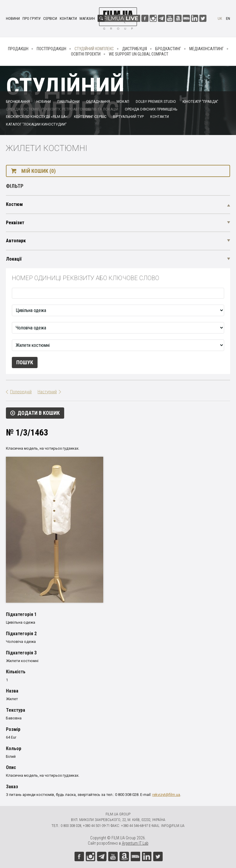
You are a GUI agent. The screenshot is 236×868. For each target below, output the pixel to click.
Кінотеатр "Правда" (200, 102)
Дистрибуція (135, 49)
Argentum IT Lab (135, 843)
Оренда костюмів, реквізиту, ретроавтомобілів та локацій (62, 109)
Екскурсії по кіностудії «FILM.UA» (37, 117)
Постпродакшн (51, 49)
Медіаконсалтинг (206, 49)
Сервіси (50, 18)
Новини (13, 18)
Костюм (14, 204)
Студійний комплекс (94, 49)
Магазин (87, 18)
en (228, 18)
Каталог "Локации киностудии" (36, 124)
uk (220, 18)
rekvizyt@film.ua (166, 795)
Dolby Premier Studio (156, 102)
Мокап (123, 102)
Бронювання (18, 102)
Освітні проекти (86, 54)
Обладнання (98, 102)
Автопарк (16, 241)
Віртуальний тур (128, 117)
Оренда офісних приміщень (151, 109)
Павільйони (68, 102)
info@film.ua (173, 826)
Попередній (21, 392)
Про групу (31, 18)
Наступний (47, 392)
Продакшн (18, 49)
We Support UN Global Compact (139, 54)
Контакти (68, 18)
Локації (14, 259)
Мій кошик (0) (38, 171)
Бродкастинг (168, 49)
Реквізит (15, 223)
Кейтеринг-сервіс (90, 117)
